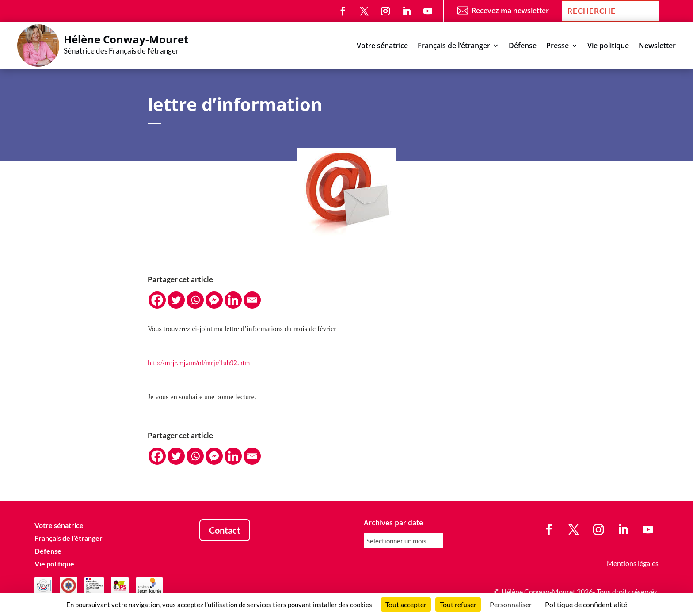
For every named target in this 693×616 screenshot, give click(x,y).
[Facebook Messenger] (214, 300)
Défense (523, 46)
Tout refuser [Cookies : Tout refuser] (458, 604)
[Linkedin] (233, 300)
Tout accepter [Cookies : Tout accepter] (406, 604)
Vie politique (608, 46)
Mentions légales (633, 563)
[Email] (252, 300)
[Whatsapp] (195, 300)
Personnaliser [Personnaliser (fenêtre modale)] (511, 604)
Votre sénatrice (382, 46)
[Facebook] (157, 300)
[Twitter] (176, 300)
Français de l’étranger (454, 46)
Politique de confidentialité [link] (586, 604)
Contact (225, 530)
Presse (558, 46)
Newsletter (657, 46)
